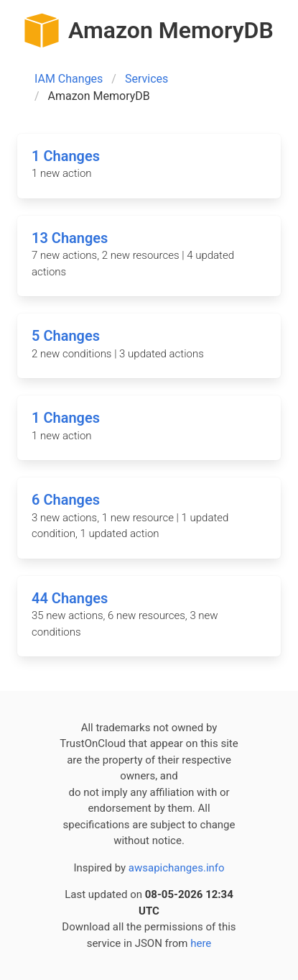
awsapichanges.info (177, 868)
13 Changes (70, 238)
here (201, 943)
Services (146, 79)
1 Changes (66, 156)
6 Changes (66, 500)
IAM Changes (69, 79)
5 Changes (66, 336)
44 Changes (70, 598)
